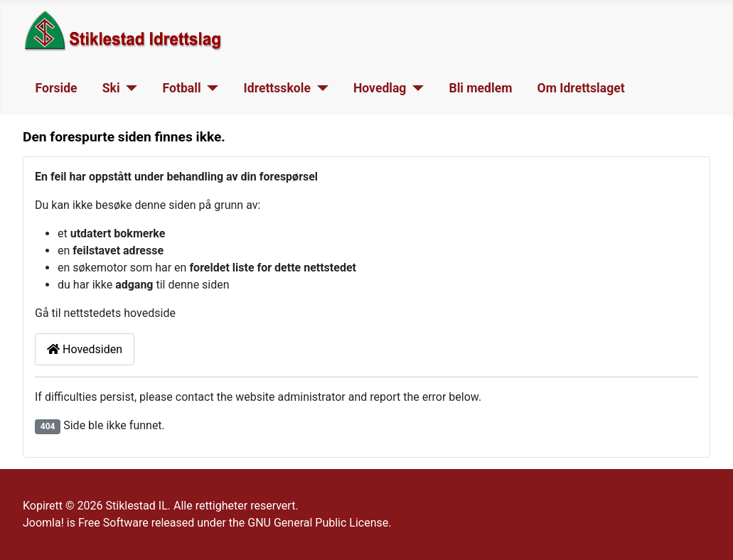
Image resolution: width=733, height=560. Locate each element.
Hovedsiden (85, 349)
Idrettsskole (277, 88)
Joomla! (43, 523)
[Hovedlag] (415, 88)
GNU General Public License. (319, 523)
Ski (111, 88)
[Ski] (129, 88)
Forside (57, 88)
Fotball (182, 88)
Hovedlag (380, 88)
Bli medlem (480, 88)
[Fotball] (210, 88)
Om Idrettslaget (581, 88)
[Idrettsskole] (320, 88)
